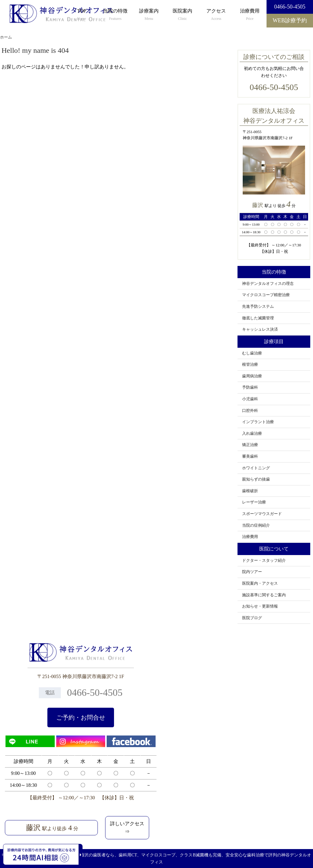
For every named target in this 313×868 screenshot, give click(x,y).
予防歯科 (250, 387)
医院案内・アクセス (260, 583)
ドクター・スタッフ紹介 (264, 561)
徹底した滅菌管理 (258, 318)
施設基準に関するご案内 (264, 595)
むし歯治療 (252, 353)
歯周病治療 (252, 376)
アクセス (216, 15)
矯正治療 (250, 445)
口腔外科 (250, 411)
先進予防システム (258, 307)
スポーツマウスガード (262, 514)
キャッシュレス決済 (260, 329)
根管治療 (250, 365)
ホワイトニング (256, 468)
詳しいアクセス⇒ (127, 828)
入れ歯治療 (252, 434)
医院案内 (182, 15)
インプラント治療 (258, 422)
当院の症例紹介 (256, 525)
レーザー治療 (254, 502)
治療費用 (250, 15)
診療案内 (149, 15)
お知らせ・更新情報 (260, 606)
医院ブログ (252, 618)
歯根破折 (250, 491)
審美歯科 (250, 456)
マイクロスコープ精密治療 (266, 295)
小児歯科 (250, 399)
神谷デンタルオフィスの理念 (268, 284)
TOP (82, 15)
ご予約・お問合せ (81, 717)
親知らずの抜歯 (256, 479)
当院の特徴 (115, 15)
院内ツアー (252, 572)
